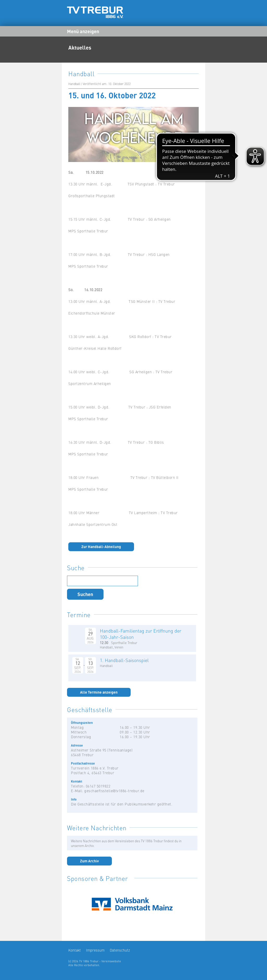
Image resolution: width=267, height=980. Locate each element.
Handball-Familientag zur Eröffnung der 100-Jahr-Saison (141, 634)
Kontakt (75, 950)
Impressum (95, 950)
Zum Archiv (89, 861)
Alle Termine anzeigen (99, 692)
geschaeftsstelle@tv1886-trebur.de (114, 791)
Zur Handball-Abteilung (101, 546)
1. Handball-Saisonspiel (124, 660)
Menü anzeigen (83, 31)
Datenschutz (120, 950)
